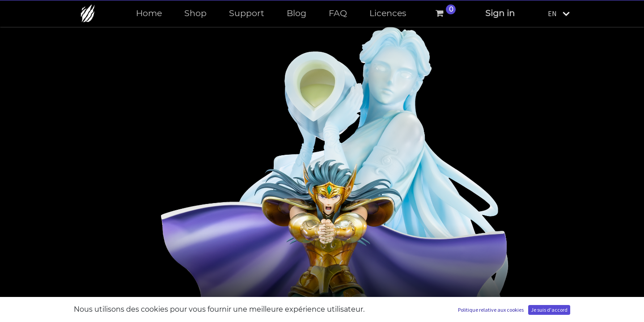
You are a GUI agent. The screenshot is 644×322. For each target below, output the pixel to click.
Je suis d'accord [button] (549, 310)
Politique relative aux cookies (491, 310)
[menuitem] (149, 14)
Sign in (500, 13)
